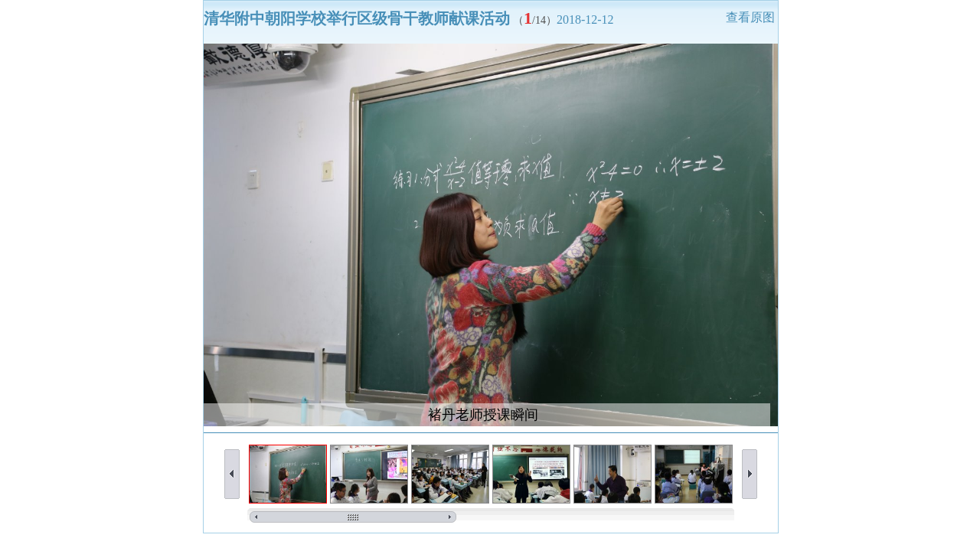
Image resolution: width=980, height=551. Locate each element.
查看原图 (750, 17)
